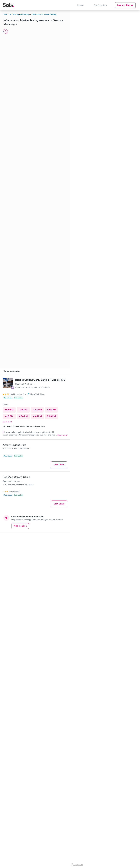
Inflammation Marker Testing (44, 14)
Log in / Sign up (125, 5)
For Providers (100, 5)
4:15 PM (9, 416)
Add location (20, 526)
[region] (105, 439)
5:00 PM (51, 416)
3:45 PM (37, 410)
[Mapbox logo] (77, 865)
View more (7, 422)
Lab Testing (14, 14)
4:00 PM (52, 410)
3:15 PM (23, 410)
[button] (110, 27)
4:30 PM (23, 416)
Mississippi (25, 14)
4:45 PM (37, 416)
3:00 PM (9, 410)
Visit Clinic (59, 465)
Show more (62, 435)
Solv (5, 14)
